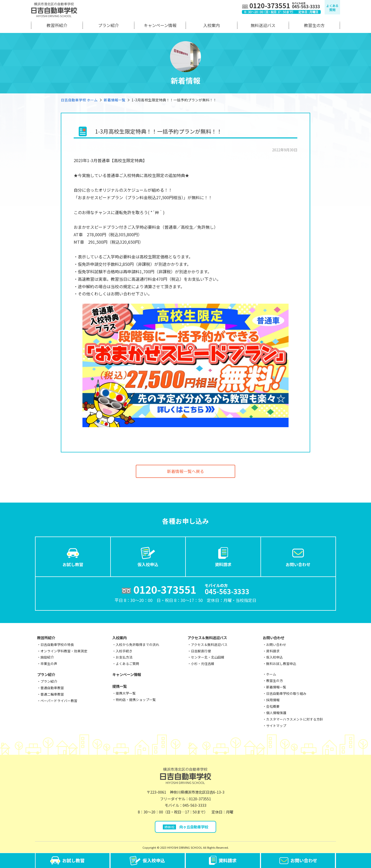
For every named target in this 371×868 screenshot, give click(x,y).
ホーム (271, 674)
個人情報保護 (276, 713)
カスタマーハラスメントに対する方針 (295, 719)
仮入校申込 (148, 556)
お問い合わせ (298, 556)
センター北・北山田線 (208, 657)
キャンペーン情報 (160, 25)
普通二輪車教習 (52, 694)
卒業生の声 (49, 664)
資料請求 (223, 556)
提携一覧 (120, 686)
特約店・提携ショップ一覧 (136, 700)
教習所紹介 (57, 25)
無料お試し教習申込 (281, 664)
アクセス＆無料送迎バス (207, 638)
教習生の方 (314, 25)
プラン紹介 (108, 25)
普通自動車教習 (52, 688)
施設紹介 (47, 657)
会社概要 (273, 706)
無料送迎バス (263, 25)
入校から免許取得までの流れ (137, 645)
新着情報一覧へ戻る (185, 471)
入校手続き (124, 651)
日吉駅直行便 (201, 651)
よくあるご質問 (127, 664)
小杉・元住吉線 (203, 664)
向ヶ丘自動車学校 (186, 827)
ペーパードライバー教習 (59, 701)
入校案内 (212, 25)
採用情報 (273, 700)
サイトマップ (276, 726)
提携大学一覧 (126, 693)
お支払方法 (124, 657)
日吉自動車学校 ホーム (79, 100)
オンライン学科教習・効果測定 (64, 651)
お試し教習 (73, 556)
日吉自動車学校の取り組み (286, 693)
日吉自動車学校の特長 (57, 645)
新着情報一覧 (115, 100)
